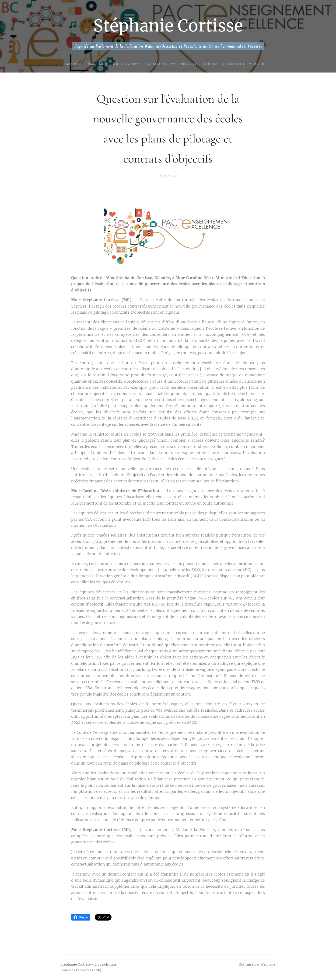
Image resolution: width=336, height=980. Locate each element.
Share (81, 917)
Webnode (268, 964)
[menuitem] (90, 64)
